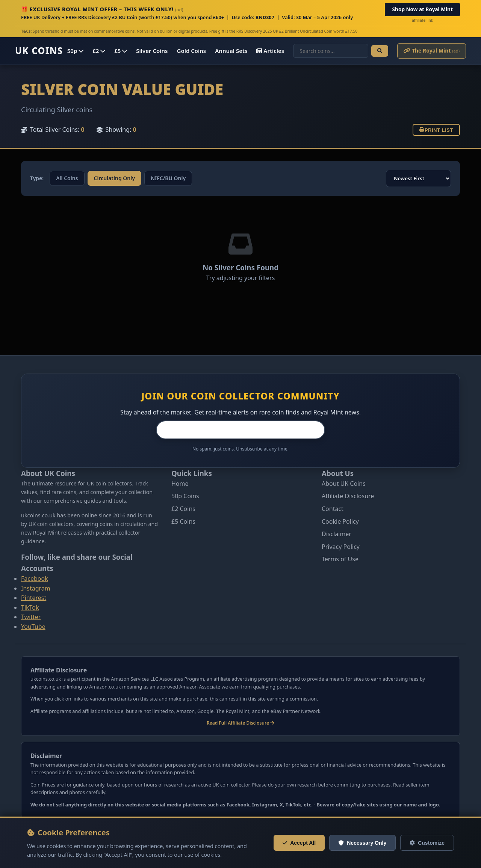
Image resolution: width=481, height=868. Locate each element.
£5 (121, 51)
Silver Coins (152, 51)
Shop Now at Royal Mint (423, 9)
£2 (99, 51)
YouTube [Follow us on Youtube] (33, 627)
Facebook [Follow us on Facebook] (35, 579)
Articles (270, 51)
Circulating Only (114, 178)
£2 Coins (183, 509)
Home (180, 484)
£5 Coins (183, 521)
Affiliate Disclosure (348, 496)
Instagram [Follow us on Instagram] (36, 588)
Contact (333, 509)
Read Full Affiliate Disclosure (240, 723)
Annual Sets (231, 51)
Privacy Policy (341, 547)
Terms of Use (340, 559)
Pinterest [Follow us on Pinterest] (34, 598)
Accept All (299, 843)
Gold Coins (192, 51)
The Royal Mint (432, 50)
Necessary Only (362, 843)
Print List (436, 130)
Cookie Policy (340, 521)
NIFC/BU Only (168, 178)
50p (75, 51)
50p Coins (185, 496)
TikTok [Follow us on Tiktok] (30, 607)
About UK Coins (344, 484)
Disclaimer (337, 534)
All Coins (67, 178)
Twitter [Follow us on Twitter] (31, 617)
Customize (427, 843)
